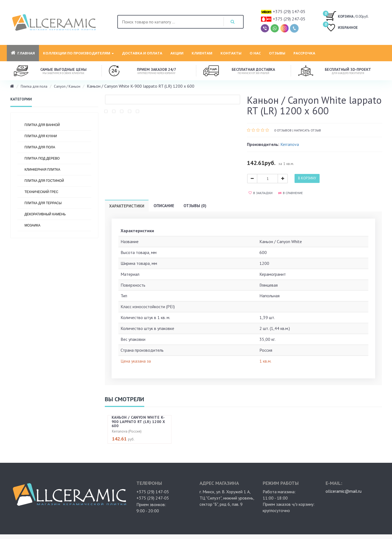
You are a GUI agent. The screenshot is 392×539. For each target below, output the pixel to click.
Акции (177, 53)
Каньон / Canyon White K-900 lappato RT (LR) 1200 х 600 (138, 422)
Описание (164, 206)
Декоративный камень (45, 214)
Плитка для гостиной (44, 181)
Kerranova (290, 144)
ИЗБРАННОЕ (342, 28)
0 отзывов (283, 130)
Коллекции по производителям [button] (78, 53)
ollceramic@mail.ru (344, 491)
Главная (23, 53)
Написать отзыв (307, 130)
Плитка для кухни (41, 136)
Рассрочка (304, 53)
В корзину (307, 178)
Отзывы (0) (195, 206)
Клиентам (202, 53)
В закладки (261, 193)
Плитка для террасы (43, 203)
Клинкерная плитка (42, 170)
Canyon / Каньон (67, 86)
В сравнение (290, 193)
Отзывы (277, 53)
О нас (255, 53)
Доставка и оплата (142, 53)
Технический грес (41, 192)
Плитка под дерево (42, 158)
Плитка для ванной (42, 125)
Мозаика (32, 225)
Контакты (231, 53)
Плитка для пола (34, 86)
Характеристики (127, 206)
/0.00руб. (347, 16)
